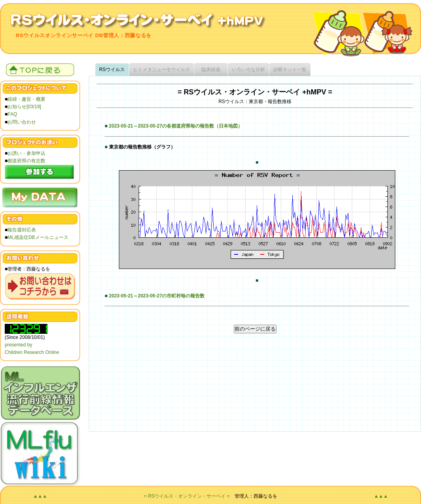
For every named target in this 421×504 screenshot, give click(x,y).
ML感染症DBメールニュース (38, 237)
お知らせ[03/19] (24, 107)
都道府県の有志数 (26, 161)
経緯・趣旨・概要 (26, 99)
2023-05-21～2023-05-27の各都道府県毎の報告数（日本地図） (176, 126)
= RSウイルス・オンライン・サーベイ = (187, 496)
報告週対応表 (22, 230)
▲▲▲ (40, 496)
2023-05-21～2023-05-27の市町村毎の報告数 (157, 296)
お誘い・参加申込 (26, 153)
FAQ (12, 114)
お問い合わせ (22, 122)
